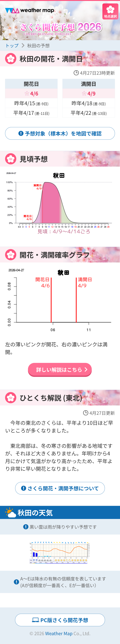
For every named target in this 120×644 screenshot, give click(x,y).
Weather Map (59, 633)
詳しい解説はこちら (59, 369)
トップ (12, 45)
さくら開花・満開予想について (63, 488)
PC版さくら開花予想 (64, 620)
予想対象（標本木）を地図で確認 (63, 133)
